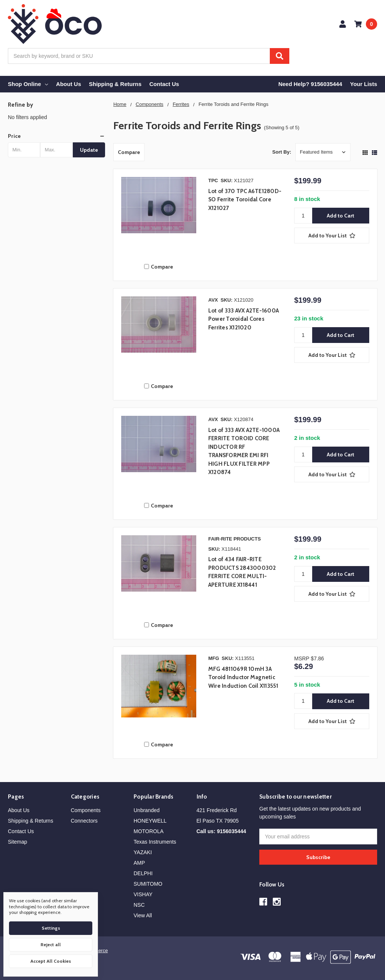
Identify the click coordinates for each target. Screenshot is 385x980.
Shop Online (28, 84)
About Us (68, 84)
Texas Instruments (155, 842)
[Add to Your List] (332, 236)
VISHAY (143, 894)
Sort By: (282, 152)
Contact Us (164, 84)
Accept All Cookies (51, 961)
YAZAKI (143, 852)
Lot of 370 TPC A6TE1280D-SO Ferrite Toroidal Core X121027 (245, 200)
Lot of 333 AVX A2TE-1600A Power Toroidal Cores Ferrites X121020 (244, 319)
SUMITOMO (148, 884)
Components (86, 810)
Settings (51, 928)
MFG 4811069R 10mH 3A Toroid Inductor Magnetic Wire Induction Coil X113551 (243, 677)
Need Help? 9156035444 (310, 84)
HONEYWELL (150, 821)
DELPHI (143, 873)
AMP (139, 863)
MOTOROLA (149, 831)
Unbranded (147, 810)
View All (143, 915)
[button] (56, 136)
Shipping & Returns (115, 84)
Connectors (84, 821)
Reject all (51, 945)
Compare (129, 152)
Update (89, 150)
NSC (139, 905)
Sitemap (17, 842)
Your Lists (364, 84)
